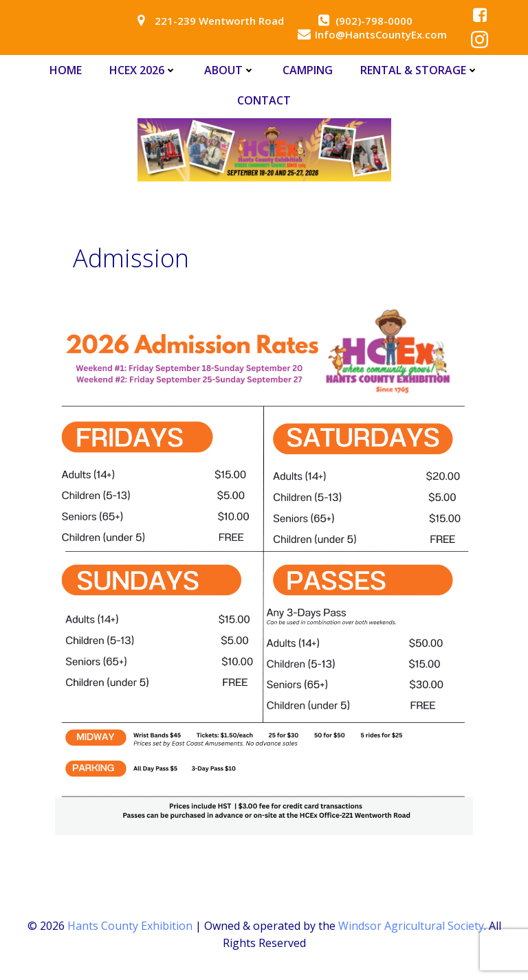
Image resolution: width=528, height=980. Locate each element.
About (230, 70)
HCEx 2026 (143, 70)
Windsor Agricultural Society (411, 926)
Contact (264, 100)
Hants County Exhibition (130, 926)
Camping (308, 70)
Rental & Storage (419, 70)
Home (66, 70)
